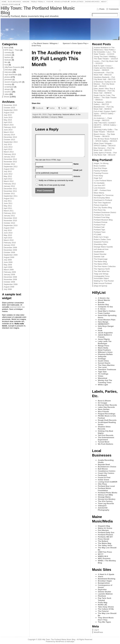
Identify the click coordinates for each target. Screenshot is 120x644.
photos (7, 77)
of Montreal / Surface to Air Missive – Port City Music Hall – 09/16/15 (105, 84)
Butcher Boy (103, 305)
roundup (8, 84)
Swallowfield (99, 252)
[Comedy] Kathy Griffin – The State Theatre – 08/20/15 (106, 131)
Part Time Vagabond (102, 203)
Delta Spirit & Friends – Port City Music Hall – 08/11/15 (105, 154)
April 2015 (8, 122)
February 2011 (10, 213)
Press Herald (104, 539)
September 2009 (11, 255)
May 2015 (8, 120)
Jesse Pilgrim (104, 339)
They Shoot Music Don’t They (106, 619)
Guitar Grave (104, 480)
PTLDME (98, 235)
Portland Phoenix (105, 535)
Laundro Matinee (105, 594)
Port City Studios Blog (103, 208)
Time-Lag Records (106, 503)
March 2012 (9, 181)
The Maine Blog (100, 262)
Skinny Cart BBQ (105, 495)
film (6, 62)
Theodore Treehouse (107, 369)
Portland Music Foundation (105, 489)
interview (8, 72)
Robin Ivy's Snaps (101, 237)
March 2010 (9, 240)
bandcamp (57, 114)
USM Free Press (105, 552)
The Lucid (102, 367)
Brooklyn (9, 70)
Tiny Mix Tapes (104, 622)
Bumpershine (104, 583)
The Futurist (103, 611)
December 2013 (10, 137)
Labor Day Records (106, 407)
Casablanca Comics (107, 471)
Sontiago (102, 359)
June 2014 (8, 130)
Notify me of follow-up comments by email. (56, 185)
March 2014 (9, 132)
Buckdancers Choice (107, 467)
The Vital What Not (102, 271)
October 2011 (9, 194)
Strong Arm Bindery (107, 499)
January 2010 (9, 245)
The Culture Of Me (106, 609)
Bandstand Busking (107, 579)
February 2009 (10, 272)
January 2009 (9, 275)
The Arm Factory (105, 501)
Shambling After (100, 244)
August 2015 (9, 113)
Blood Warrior (104, 300)
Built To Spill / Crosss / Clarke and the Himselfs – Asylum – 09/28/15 (104, 68)
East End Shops (100, 168)
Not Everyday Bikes (102, 198)
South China (103, 361)
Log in (96, 630)
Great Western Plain (107, 320)
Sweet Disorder (100, 254)
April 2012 (8, 179)
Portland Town (100, 232)
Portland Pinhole (101, 222)
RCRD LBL (103, 605)
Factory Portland (101, 171)
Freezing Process (101, 173)
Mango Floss (104, 346)
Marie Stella (103, 348)
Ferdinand (102, 475)
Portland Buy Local (106, 486)
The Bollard (103, 541)
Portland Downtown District (105, 212)
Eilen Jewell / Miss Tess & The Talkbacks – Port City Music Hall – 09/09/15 (104, 91)
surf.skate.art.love (101, 249)
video (7, 94)
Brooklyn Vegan (105, 581)
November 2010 (10, 221)
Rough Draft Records (107, 420)
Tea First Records (106, 435)
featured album (69, 114)
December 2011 (10, 189)
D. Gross (102, 309)
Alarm (100, 577)
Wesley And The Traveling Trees (105, 381)
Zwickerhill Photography (104, 509)
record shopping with (13, 82)
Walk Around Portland (103, 283)
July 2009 (8, 260)
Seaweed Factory (101, 242)
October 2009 (9, 252)
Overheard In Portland (103, 200)
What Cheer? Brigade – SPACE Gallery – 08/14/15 (105, 145)
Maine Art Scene (105, 528)
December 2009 (10, 248)
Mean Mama (99, 193)
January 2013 (9, 157)
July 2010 (8, 230)
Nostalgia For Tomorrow (104, 195)
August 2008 (9, 287)
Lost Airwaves (100, 188)
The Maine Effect (101, 264)
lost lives (45, 117)
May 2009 (8, 265)
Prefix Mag (103, 602)
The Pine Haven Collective (105, 266)
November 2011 (10, 191)
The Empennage (101, 259)
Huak (100, 331)
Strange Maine (104, 497)
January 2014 (9, 135)
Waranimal (103, 378)
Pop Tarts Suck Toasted (105, 599)
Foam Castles (104, 313)
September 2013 (11, 142)
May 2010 (8, 235)
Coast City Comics (106, 473)
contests (8, 55)
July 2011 (8, 201)
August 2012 (9, 169)
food (6, 65)
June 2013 (8, 147)
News (6, 48)
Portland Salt (99, 227)
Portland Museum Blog (103, 220)
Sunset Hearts (104, 363)
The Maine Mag (105, 543)
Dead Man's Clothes (107, 311)
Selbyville (102, 357)
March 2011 (9, 211)
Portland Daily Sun (106, 532)
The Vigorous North (102, 269)
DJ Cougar (103, 403)
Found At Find (104, 477)
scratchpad (9, 87)
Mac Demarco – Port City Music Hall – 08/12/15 (104, 149)
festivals (8, 60)
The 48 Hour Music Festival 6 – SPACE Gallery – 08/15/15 (106, 140)
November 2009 (10, 250)
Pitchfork (102, 596)
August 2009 (9, 257)
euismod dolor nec (17, 307)
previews (8, 79)
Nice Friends (54, 76)
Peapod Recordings (107, 414)
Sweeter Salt (99, 257)
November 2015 (10, 105)
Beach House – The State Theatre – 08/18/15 (104, 135)
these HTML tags (53, 164)
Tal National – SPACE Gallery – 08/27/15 (103, 103)
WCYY (101, 554)
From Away (98, 176)
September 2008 (11, 284)
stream (7, 89)
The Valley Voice (105, 545)
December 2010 (10, 218)
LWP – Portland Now (102, 190)
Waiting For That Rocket (104, 281)
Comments (114, 9)
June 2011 (8, 203)
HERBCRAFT (104, 324)
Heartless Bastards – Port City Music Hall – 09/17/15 (105, 78)
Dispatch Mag (104, 526)
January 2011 (9, 216)
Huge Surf (98, 178)
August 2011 (9, 198)
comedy (8, 52)
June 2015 (8, 117)
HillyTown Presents (12, 67)
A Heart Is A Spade (106, 574)
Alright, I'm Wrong (101, 163)
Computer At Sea (105, 307)
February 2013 (10, 154)
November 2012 (10, 162)
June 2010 (8, 233)
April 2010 (8, 238)
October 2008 (9, 282)
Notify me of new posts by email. (52, 189)
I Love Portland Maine (103, 181)
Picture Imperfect (101, 205)
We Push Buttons (106, 444)
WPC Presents (104, 558)
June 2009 (8, 262)
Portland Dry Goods (102, 215)
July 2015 (8, 115)
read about (81, 76)
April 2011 (8, 208)
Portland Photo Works (108, 493)
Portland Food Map (102, 217)
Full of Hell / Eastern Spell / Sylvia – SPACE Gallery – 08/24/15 (105, 114)
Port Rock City (100, 210)
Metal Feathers (104, 350)
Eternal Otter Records (107, 405)
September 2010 (11, 225)
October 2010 (9, 223)
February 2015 (10, 127)
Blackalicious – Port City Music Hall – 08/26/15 (104, 108)
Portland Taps (99, 230)
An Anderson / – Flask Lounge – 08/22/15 (103, 119)
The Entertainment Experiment (106, 439)
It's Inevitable (99, 183)
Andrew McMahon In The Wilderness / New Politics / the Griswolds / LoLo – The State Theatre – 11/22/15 (105, 51)
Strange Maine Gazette (103, 247)
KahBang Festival (67, 87)
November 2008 (10, 279)
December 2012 (10, 159)
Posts (102, 9)
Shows (7, 97)
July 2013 (8, 144)
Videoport (102, 506)
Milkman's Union (105, 352)
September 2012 (11, 167)
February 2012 (10, 184)
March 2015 (9, 125)
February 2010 (10, 243)
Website (77, 181)
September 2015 (11, 110)
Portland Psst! (100, 225)
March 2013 (9, 152)
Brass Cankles (100, 166)
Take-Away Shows (106, 607)
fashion (7, 57)
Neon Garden (104, 409)
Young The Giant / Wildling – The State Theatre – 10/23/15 (106, 58)
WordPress (98, 632)
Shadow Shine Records (104, 428)
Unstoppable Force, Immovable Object (102, 277)
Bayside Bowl (104, 464)
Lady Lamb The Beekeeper (105, 342)
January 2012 (9, 186)
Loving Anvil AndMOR (108, 482)
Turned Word (104, 442)
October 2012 (9, 164)
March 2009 (9, 270)
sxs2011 (8, 92)
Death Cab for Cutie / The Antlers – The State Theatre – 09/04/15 (105, 98)
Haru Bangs (103, 322)
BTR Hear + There (12, 50)
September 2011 (11, 196)
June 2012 (8, 174)
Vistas (101, 376)
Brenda (101, 302)
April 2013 (8, 149)
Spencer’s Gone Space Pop (75, 43)
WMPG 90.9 (103, 556)
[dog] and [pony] (100, 286)
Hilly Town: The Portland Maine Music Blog (38, 10)
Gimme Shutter (105, 592)
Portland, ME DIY (105, 537)
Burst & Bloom (104, 401)
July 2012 (8, 171)
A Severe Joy (104, 298)
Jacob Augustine (105, 333)
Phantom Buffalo (105, 354)
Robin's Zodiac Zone (102, 239)
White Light (103, 385)
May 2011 (8, 206)
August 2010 (9, 228)
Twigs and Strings (101, 274)
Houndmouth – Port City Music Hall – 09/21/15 (104, 74)
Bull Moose (103, 469)
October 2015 (9, 108)
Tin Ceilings (103, 374)
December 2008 (10, 277)
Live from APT (100, 185)
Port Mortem (103, 530)
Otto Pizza (102, 484)
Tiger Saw (102, 372)
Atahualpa (70, 642)
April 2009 (8, 267)
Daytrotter (102, 590)
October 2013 (9, 140)
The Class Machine (106, 365)
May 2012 (8, 176)
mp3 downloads (11, 75)
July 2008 (8, 289)
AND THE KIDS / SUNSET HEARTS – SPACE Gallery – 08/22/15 (106, 125)
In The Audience (39, 74)
